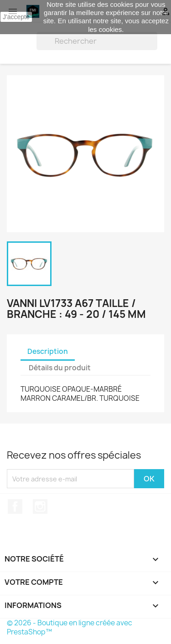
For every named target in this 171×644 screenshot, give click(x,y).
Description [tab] (48, 351)
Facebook (15, 506)
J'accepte (16, 17)
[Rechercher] (97, 41)
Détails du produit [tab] (60, 368)
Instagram (40, 506)
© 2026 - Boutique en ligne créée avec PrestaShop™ (70, 627)
